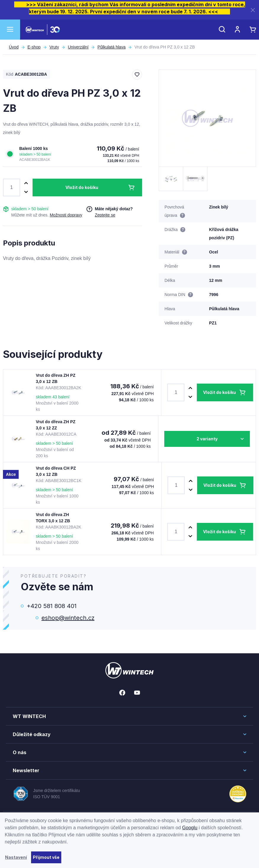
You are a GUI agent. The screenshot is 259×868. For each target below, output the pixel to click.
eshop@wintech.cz (68, 618)
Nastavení (16, 857)
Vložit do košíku (82, 187)
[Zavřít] (253, 10)
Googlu (190, 828)
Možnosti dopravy (66, 215)
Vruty (54, 47)
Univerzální (78, 47)
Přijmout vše (46, 857)
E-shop (34, 47)
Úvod (14, 47)
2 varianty (207, 439)
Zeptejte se (105, 215)
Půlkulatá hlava (111, 47)
